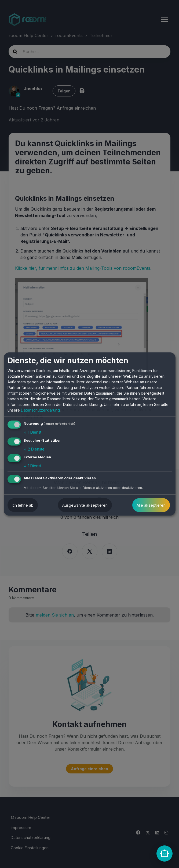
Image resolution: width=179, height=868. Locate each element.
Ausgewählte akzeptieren (85, 505)
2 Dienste (34, 449)
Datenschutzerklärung (40, 410)
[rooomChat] (165, 853)
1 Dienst (32, 432)
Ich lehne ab (23, 505)
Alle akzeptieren (151, 505)
